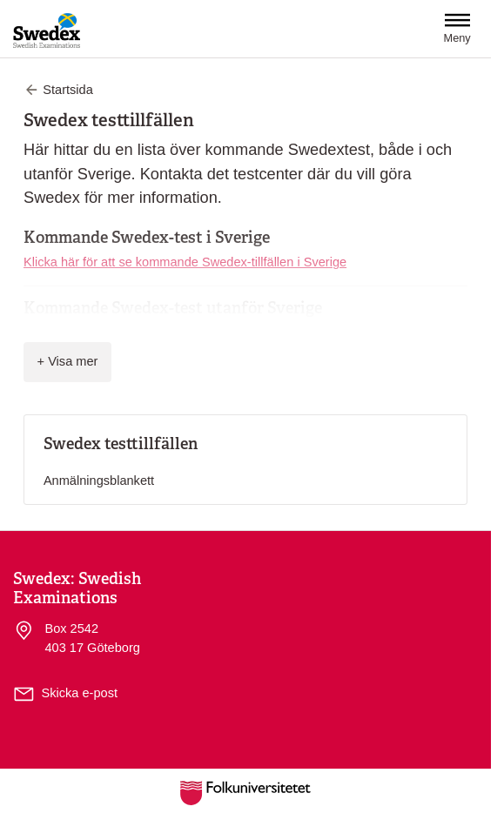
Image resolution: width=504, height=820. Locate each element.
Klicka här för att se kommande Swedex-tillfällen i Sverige (185, 262)
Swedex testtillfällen (121, 444)
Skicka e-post (80, 693)
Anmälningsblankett (99, 481)
